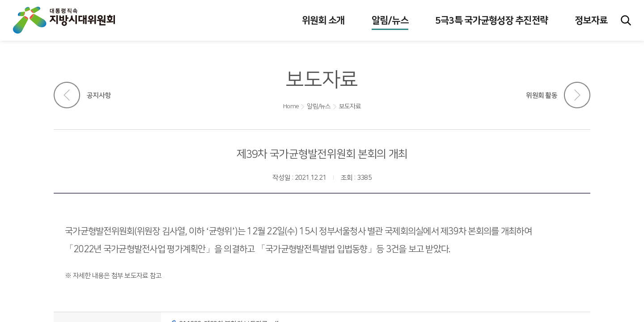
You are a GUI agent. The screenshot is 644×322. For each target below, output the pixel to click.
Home (291, 106)
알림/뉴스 (319, 106)
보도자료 (350, 106)
